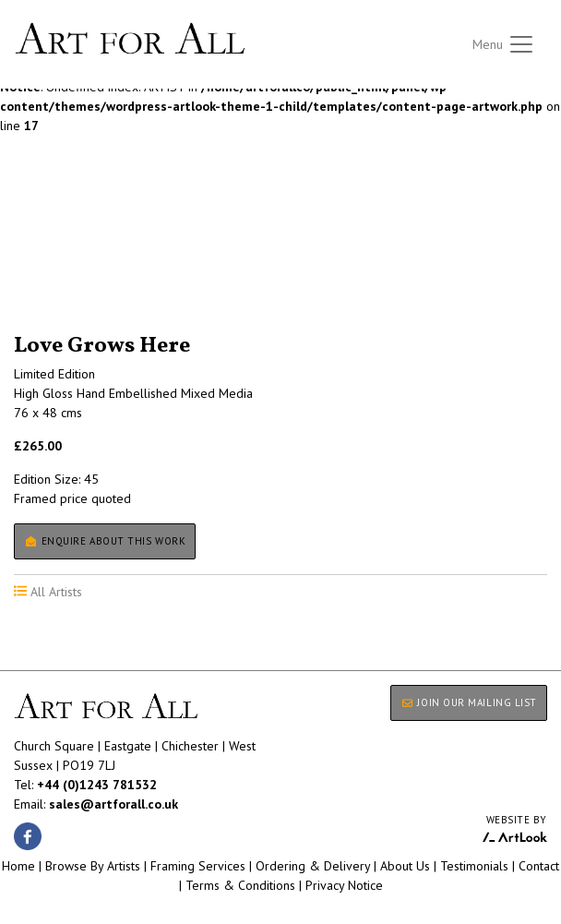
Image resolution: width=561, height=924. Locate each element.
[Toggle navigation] (504, 44)
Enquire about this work (105, 541)
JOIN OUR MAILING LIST (469, 702)
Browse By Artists (93, 866)
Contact (539, 866)
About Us (405, 866)
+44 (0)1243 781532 (97, 785)
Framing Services (198, 866)
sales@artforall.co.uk (113, 804)
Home (18, 866)
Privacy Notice (344, 885)
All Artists (45, 254)
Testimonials (474, 866)
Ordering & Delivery (313, 866)
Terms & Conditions (240, 885)
